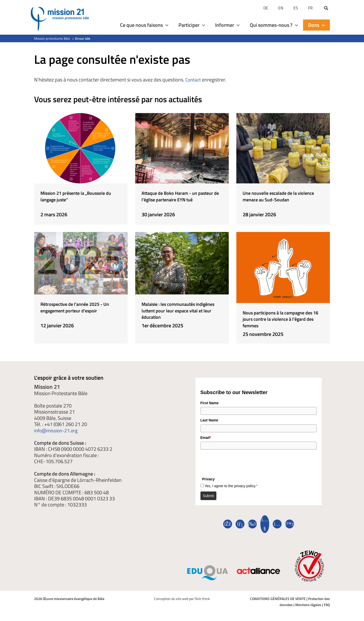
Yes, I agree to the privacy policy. (231, 486)
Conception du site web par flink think (182, 599)
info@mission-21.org (57, 430)
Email (206, 438)
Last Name (209, 420)
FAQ (327, 605)
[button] (326, 9)
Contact (194, 80)
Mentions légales (308, 605)
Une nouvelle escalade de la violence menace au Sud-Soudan (281, 196)
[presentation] (239, 462)
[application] (166, 25)
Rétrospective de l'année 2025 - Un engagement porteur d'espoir (80, 307)
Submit (209, 496)
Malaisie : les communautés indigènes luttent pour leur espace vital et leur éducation (176, 310)
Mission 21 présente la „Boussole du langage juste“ (80, 196)
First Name (210, 403)
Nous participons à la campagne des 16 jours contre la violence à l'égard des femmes (281, 318)
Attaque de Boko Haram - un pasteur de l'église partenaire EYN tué (182, 199)
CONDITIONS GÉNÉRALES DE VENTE (278, 599)
